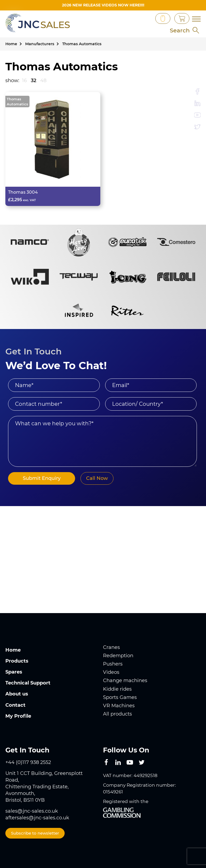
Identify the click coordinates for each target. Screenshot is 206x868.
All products (117, 714)
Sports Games (120, 697)
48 (43, 81)
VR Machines (119, 706)
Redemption (118, 656)
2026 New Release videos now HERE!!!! (103, 5)
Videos (111, 672)
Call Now (97, 478)
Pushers (113, 664)
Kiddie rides (117, 689)
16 (24, 81)
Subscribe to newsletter (35, 833)
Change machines (125, 680)
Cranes (111, 647)
